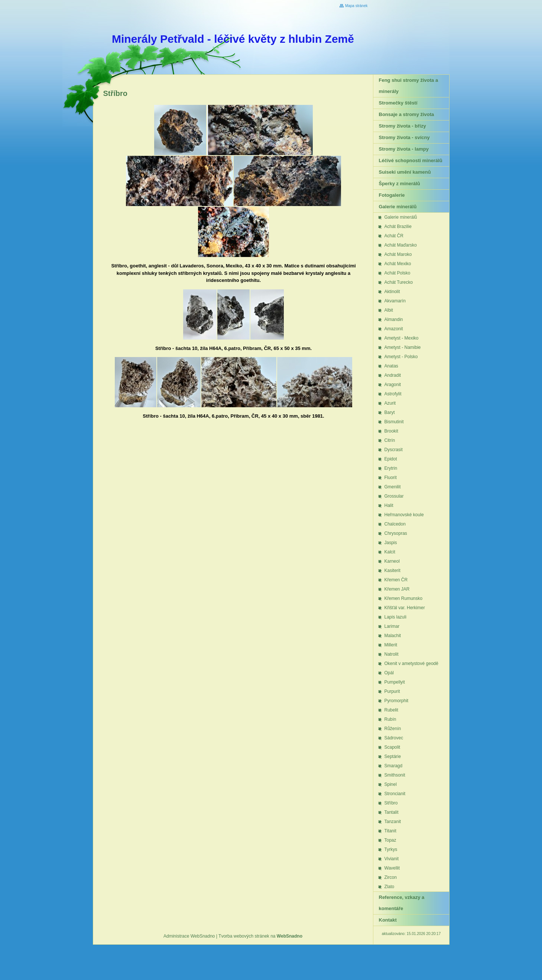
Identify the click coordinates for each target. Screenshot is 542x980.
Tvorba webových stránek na (260, 936)
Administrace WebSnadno (189, 936)
